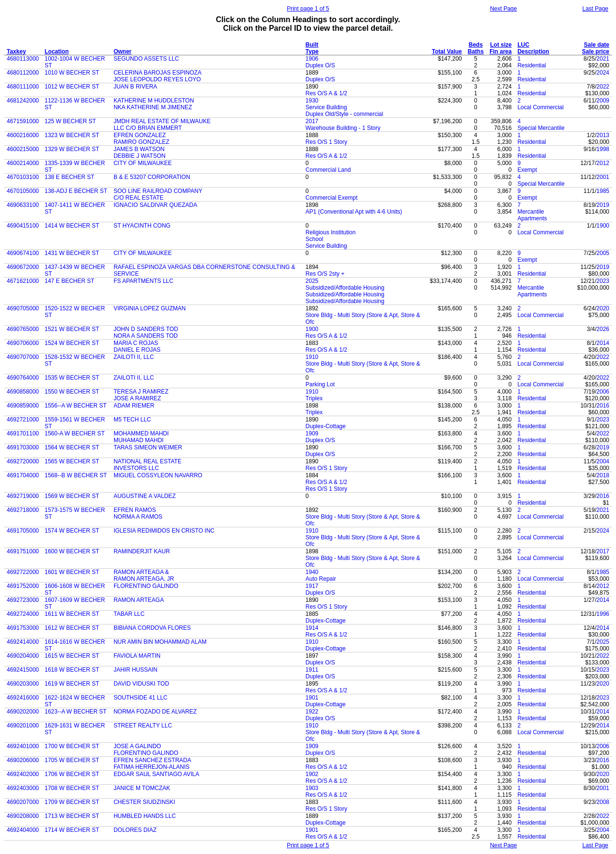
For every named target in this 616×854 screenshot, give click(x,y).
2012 (603, 163)
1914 (312, 628)
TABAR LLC (129, 614)
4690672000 (23, 267)
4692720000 (23, 461)
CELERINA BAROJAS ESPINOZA (158, 73)
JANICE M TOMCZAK (142, 788)
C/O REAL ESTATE (139, 198)
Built (312, 45)
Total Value (447, 51)
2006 (603, 392)
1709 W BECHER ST (72, 802)
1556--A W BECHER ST (76, 406)
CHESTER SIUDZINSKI (144, 802)
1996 (603, 614)
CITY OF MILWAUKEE (143, 163)
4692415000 (23, 670)
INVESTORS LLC (136, 468)
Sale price (596, 51)
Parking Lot (320, 384)
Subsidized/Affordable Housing (345, 288)
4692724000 (23, 614)
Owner (122, 51)
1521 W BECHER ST (72, 329)
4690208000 (23, 816)
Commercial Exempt (332, 198)
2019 (603, 205)
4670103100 (23, 177)
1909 (312, 433)
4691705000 (23, 531)
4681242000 (23, 101)
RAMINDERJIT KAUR (142, 551)
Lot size (501, 45)
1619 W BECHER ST (72, 684)
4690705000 (23, 308)
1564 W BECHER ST (72, 447)
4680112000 (23, 73)
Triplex (314, 398)
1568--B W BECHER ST (76, 475)
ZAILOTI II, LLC (134, 357)
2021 (603, 59)
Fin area (500, 51)
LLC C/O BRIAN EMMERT (148, 128)
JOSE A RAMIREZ (137, 398)
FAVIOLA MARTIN (137, 656)
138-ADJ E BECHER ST (76, 191)
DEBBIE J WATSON (140, 156)
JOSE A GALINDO (137, 746)
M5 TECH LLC (132, 420)
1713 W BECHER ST (72, 816)
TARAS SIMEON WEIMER (148, 447)
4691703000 (23, 447)
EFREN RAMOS (135, 510)
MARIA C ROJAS (136, 343)
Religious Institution (331, 232)
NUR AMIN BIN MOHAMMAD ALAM (160, 642)
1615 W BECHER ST (72, 656)
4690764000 (23, 378)
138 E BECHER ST (70, 177)
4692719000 (23, 496)
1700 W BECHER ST (72, 746)
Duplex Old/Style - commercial (344, 114)
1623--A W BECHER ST (76, 712)
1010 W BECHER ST (72, 73)
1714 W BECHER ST (72, 830)
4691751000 (23, 551)
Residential (532, 65)
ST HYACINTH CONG (142, 226)
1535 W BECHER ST (72, 378)
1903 (312, 788)
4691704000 (23, 475)
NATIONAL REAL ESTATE (148, 461)
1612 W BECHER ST (72, 628)
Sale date (597, 45)
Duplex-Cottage (326, 426)
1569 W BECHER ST (72, 496)
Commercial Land (328, 170)
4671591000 (23, 121)
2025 (312, 281)
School (314, 239)
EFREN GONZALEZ (140, 135)
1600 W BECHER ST (72, 551)
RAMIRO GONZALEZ (141, 142)
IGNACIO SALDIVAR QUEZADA (155, 205)
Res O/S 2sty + (325, 274)
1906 (312, 59)
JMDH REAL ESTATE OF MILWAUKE (162, 121)
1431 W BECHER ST (72, 253)
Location (57, 51)
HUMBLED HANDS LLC (145, 816)
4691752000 (23, 586)
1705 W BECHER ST (72, 760)
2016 (603, 406)
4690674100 (23, 253)
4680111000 (23, 87)
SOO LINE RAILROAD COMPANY (158, 191)
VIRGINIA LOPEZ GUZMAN (150, 308)
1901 (312, 698)
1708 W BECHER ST (72, 788)
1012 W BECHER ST (72, 87)
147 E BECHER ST (70, 281)
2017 (312, 121)
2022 (603, 87)
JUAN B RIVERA (135, 87)
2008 (603, 802)
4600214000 (23, 163)
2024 (603, 73)
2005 (603, 253)
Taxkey (16, 51)
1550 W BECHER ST (72, 392)
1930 (312, 101)
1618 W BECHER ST (72, 670)
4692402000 (23, 774)
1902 (312, 774)
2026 (603, 329)
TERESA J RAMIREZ (141, 392)
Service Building (326, 107)
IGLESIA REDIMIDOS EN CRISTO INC (164, 531)
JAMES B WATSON (139, 149)
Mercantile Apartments (532, 215)
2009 (603, 101)
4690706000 (23, 343)
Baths (476, 51)
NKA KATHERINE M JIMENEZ (153, 107)
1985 (603, 191)
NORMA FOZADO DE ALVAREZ (155, 712)
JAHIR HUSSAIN (135, 670)
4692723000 (23, 600)
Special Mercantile (541, 128)
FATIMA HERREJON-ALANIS (152, 767)
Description (533, 51)
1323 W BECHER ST (72, 135)
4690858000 (23, 392)
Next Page (503, 9)
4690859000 (23, 406)
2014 (603, 343)
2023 (603, 281)
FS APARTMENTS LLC (143, 281)
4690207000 (23, 802)
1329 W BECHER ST (72, 149)
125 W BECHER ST (71, 121)
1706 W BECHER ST (72, 774)
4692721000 (23, 420)
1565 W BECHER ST (72, 461)
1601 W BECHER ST (72, 572)
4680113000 (23, 59)
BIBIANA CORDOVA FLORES (152, 628)
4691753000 (23, 628)
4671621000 (23, 281)
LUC (523, 45)
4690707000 (23, 357)
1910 (312, 357)
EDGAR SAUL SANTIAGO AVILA (156, 774)
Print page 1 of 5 (308, 9)
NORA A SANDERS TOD (146, 336)
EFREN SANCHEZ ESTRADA (152, 760)
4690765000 (23, 329)
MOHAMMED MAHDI (141, 433)
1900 (603, 226)
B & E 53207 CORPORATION (152, 177)
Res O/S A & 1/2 (327, 93)
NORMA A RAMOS (138, 517)
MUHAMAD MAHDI (139, 440)
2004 (603, 461)
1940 (312, 572)
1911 (312, 670)
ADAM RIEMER (134, 406)
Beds (476, 45)
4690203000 (23, 684)
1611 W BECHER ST (72, 614)
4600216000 (23, 135)
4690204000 (23, 656)
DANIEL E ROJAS (137, 350)
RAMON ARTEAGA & (141, 572)
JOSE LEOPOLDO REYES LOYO (157, 79)
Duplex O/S (320, 65)
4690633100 (23, 205)
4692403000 (23, 788)
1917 (312, 586)
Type (312, 51)
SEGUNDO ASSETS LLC (146, 59)
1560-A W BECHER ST (75, 433)
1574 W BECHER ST (72, 531)
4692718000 (23, 510)
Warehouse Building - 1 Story (343, 128)
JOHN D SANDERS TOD (146, 329)
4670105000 (23, 191)
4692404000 (23, 830)
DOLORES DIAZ (135, 830)
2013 (603, 135)
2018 (603, 475)
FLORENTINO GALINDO (146, 586)
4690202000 (23, 712)
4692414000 (23, 642)
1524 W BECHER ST (72, 343)
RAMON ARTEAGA (139, 600)
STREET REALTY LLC (143, 726)
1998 (603, 149)
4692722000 (23, 572)
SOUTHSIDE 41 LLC (141, 698)
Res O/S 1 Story (327, 142)
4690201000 (23, 726)
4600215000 (23, 149)
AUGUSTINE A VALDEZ (145, 496)
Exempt (527, 170)
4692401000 (23, 746)
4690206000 (23, 760)
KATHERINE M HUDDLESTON (154, 101)
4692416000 (23, 698)
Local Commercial (540, 107)
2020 (603, 308)
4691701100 (23, 433)
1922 (312, 712)
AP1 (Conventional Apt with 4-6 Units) (354, 212)
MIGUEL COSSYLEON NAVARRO (158, 475)
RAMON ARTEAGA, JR (144, 579)
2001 (603, 177)
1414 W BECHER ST (72, 226)
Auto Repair (321, 579)
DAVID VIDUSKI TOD (141, 684)
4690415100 (23, 226)
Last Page (595, 9)
